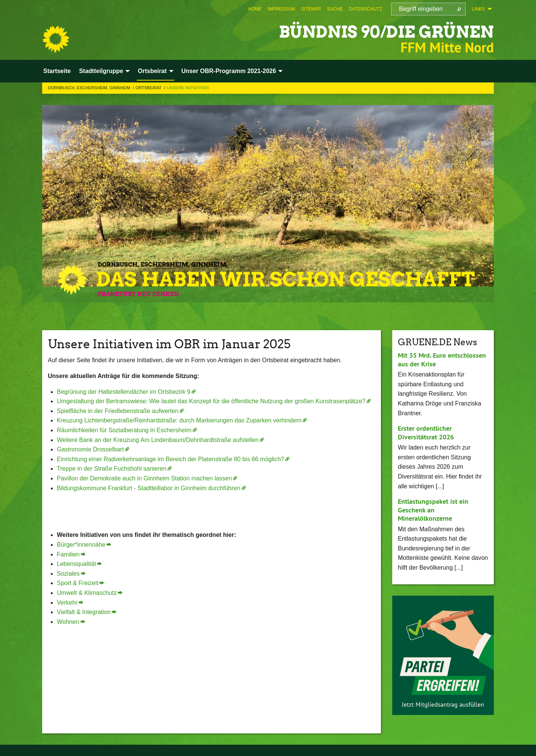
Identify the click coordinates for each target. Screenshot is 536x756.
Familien (68, 554)
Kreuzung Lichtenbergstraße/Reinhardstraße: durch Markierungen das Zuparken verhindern (179, 420)
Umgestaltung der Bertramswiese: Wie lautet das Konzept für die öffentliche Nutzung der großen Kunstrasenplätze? (211, 401)
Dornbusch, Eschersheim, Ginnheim (90, 88)
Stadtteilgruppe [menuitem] (101, 71)
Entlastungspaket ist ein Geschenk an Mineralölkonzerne (433, 510)
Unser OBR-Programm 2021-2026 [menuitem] (229, 71)
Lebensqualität (76, 564)
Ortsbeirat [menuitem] (152, 71)
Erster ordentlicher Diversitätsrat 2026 (426, 433)
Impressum (281, 9)
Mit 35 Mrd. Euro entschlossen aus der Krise (442, 360)
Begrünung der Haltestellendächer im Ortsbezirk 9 (124, 392)
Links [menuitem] (478, 9)
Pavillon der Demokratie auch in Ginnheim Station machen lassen (144, 478)
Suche (335, 9)
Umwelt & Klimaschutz (87, 593)
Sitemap (311, 9)
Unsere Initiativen (188, 88)
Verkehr (67, 603)
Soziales (68, 574)
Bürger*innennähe (81, 545)
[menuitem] (255, 9)
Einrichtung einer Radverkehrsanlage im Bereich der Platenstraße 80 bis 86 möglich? (171, 459)
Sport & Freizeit (78, 583)
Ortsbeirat (149, 88)
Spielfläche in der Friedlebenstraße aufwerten (118, 411)
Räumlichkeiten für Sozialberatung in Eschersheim (124, 430)
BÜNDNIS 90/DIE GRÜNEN (384, 32)
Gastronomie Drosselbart (90, 449)
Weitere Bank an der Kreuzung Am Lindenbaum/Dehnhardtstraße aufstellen (158, 440)
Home (255, 9)
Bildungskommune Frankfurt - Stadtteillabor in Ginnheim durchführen (148, 488)
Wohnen (68, 622)
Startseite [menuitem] (57, 71)
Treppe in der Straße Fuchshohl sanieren (112, 469)
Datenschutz (365, 9)
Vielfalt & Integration (84, 612)
